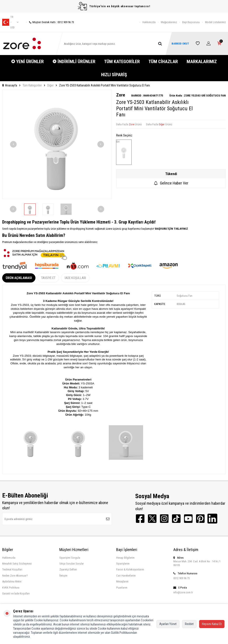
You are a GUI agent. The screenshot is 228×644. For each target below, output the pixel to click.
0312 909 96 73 (182, 578)
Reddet (189, 624)
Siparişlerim (123, 564)
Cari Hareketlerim (126, 576)
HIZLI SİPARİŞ (114, 75)
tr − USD (10, 22)
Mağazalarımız (169, 22)
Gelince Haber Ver (171, 183)
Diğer (50, 85)
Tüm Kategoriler (32, 85)
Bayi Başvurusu (191, 22)
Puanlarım (122, 588)
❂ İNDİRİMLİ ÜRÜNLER (74, 62)
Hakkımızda (149, 22)
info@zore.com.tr (183, 592)
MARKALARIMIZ (202, 62)
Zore (121, 95)
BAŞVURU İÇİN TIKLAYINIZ (171, 229)
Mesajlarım (122, 581)
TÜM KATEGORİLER (122, 62)
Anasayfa (10, 85)
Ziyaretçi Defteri (68, 569)
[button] (13, 144)
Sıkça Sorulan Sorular (72, 564)
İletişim (63, 576)
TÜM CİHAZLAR (163, 62)
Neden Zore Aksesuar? (15, 576)
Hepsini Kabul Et (212, 624)
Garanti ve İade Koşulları (16, 593)
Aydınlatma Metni (12, 581)
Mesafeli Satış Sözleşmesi (17, 564)
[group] (57, 144)
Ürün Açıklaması (19, 278)
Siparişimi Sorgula (70, 558)
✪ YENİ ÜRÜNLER (27, 62)
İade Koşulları (75, 278)
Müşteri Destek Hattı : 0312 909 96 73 (50, 22)
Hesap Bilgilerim (125, 558)
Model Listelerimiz (215, 22)
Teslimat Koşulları (12, 569)
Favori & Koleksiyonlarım (130, 569)
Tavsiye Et (48, 278)
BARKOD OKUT (180, 44)
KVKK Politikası (11, 588)
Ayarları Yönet (168, 624)
